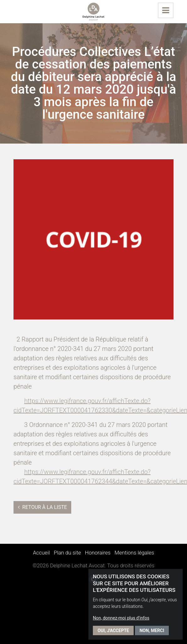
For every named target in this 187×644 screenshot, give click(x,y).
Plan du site (67, 553)
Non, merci (152, 630)
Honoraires (98, 553)
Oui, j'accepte (113, 630)
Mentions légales (134, 553)
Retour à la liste (42, 507)
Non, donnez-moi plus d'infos (121, 618)
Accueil (41, 553)
